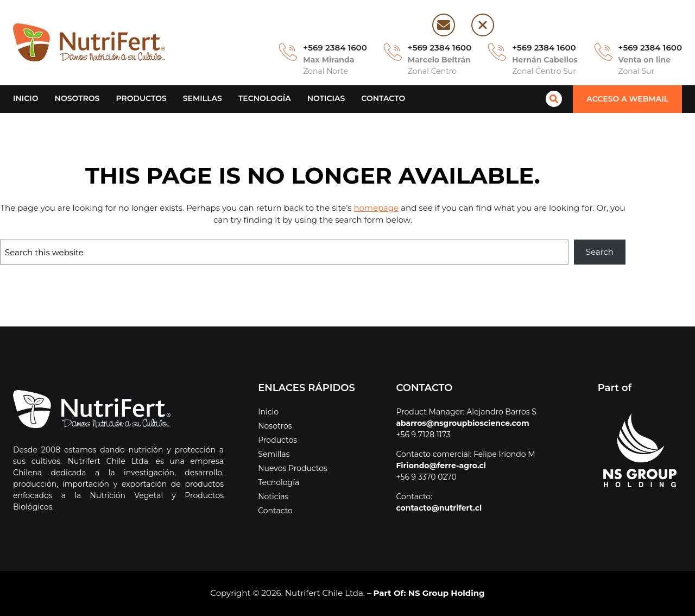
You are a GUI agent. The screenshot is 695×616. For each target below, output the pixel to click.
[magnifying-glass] (558, 99)
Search (601, 252)
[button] (629, 99)
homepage (340, 208)
